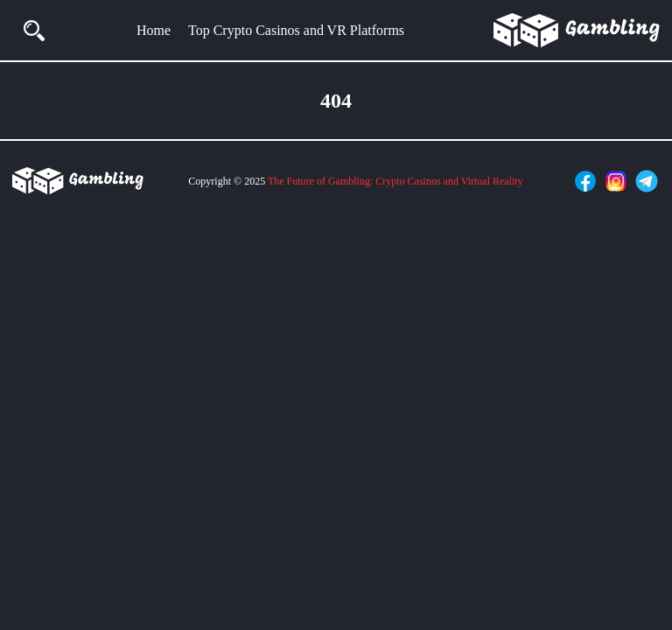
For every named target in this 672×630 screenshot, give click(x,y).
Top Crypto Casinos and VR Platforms (296, 30)
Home (154, 30)
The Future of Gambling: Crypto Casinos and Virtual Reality (395, 181)
